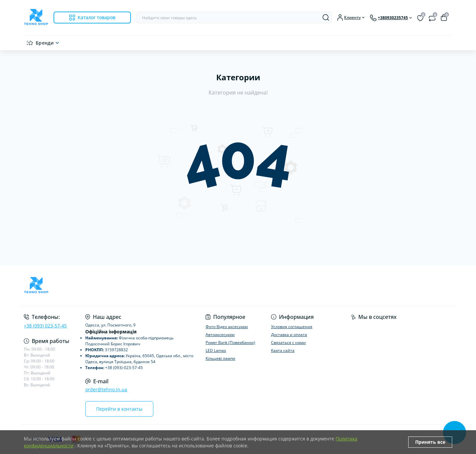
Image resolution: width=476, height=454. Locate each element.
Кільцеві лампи (220, 358)
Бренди (45, 43)
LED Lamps (216, 350)
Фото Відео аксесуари (227, 327)
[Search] (326, 18)
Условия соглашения (292, 327)
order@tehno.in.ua (106, 389)
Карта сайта (283, 350)
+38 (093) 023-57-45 (45, 326)
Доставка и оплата (289, 335)
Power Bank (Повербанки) (230, 342)
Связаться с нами (288, 342)
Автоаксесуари (220, 335)
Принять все (430, 442)
